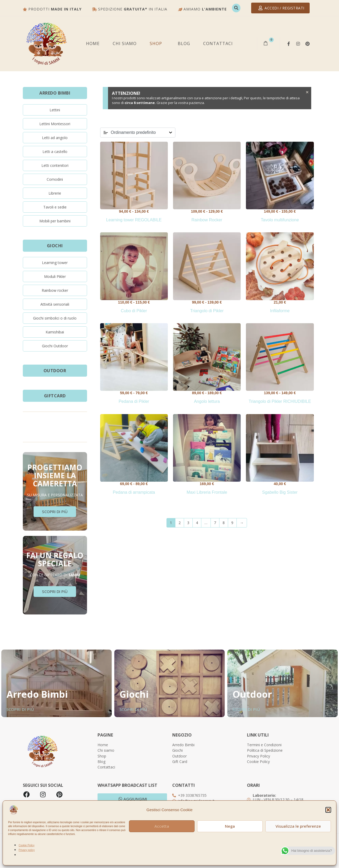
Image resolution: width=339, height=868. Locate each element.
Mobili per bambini (55, 221)
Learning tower (55, 263)
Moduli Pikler (55, 276)
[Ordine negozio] (138, 133)
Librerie (55, 193)
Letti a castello (55, 152)
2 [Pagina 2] (180, 523)
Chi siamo (125, 43)
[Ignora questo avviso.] (306, 93)
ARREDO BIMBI (55, 93)
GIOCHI (55, 246)
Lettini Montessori (55, 124)
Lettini (55, 110)
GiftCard (55, 396)
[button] (328, 810)
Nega (230, 826)
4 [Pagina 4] (197, 523)
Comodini (55, 179)
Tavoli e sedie (55, 207)
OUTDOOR (55, 371)
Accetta (162, 826)
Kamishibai (55, 332)
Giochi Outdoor (55, 346)
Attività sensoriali (55, 304)
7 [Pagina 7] (215, 523)
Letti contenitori (55, 165)
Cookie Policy (27, 845)
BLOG (184, 43)
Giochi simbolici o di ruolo (55, 318)
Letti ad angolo (55, 138)
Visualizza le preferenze (298, 826)
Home (93, 43)
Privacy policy (27, 850)
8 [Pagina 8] (224, 523)
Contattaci (218, 43)
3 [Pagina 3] (188, 523)
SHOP (156, 43)
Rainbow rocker (55, 290)
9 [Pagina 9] (232, 523)
